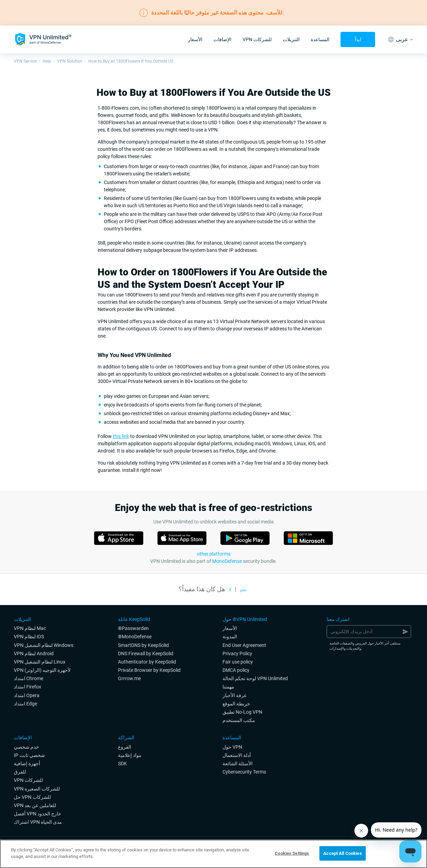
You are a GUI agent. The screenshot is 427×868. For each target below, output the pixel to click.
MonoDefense (227, 561)
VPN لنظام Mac (30, 628)
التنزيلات (291, 39)
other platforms (214, 554)
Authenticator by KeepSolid (147, 662)
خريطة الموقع (236, 704)
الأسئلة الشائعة (238, 764)
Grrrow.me (129, 678)
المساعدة (320, 39)
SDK (122, 764)
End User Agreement (244, 645)
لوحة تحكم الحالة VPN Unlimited (255, 678)
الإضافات (222, 39)
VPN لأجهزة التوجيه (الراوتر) (42, 670)
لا (230, 590)
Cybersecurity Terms (244, 772)
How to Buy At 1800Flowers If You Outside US (131, 61)
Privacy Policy (237, 654)
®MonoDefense (135, 637)
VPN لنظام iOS (29, 637)
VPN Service (25, 61)
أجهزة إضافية (27, 764)
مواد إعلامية (130, 755)
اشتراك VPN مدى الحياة (38, 822)
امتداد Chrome (29, 678)
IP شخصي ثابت (29, 755)
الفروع (125, 747)
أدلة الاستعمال (237, 755)
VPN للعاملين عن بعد (35, 805)
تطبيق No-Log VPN (242, 712)
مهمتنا (228, 687)
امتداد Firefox (28, 687)
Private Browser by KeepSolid (149, 670)
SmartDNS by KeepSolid (143, 645)
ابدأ (358, 39)
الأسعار (195, 39)
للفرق (20, 772)
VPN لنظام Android (34, 654)
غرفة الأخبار (234, 695)
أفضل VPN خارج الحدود (38, 814)
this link (121, 436)
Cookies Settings (292, 853)
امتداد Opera (27, 695)
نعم (243, 590)
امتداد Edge (25, 704)
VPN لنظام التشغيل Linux (40, 662)
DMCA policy (236, 670)
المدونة (230, 637)
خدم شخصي (26, 747)
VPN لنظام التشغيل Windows (44, 645)
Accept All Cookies (342, 853)
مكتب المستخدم (239, 720)
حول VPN (232, 747)
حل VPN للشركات (32, 797)
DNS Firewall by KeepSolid (146, 654)
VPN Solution (70, 61)
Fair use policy (238, 662)
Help (47, 61)
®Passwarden (133, 628)
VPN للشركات (257, 39)
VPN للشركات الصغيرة (37, 789)
